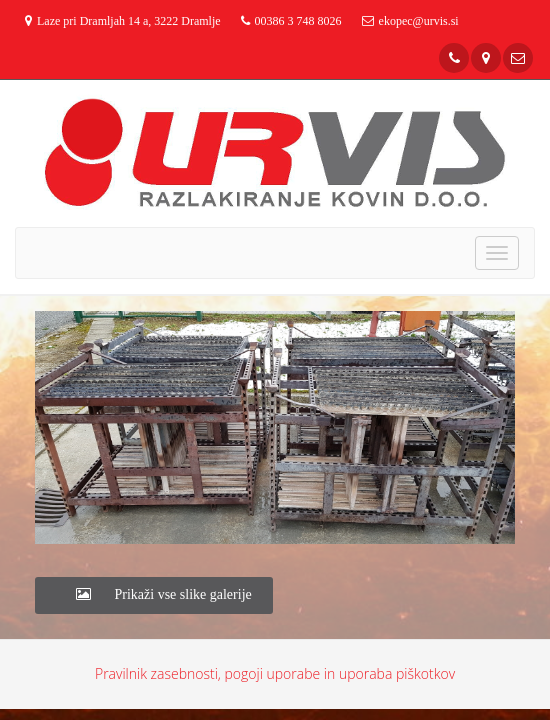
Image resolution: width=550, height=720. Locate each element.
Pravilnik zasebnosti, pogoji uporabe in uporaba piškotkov (275, 673)
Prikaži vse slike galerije (154, 594)
